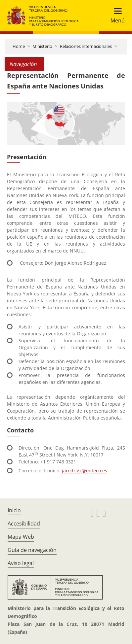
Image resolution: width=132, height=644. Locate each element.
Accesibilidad (24, 524)
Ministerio (42, 46)
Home (19, 46)
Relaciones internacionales (86, 46)
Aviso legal (21, 563)
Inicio (14, 510)
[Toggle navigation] (116, 16)
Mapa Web (21, 537)
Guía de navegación (32, 550)
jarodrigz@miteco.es (85, 471)
